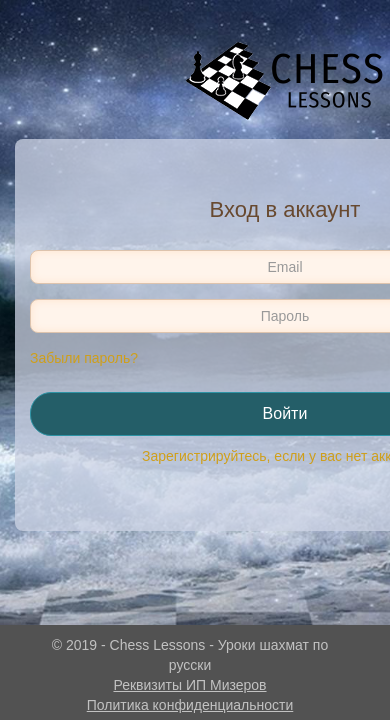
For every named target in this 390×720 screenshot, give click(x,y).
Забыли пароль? (84, 358)
